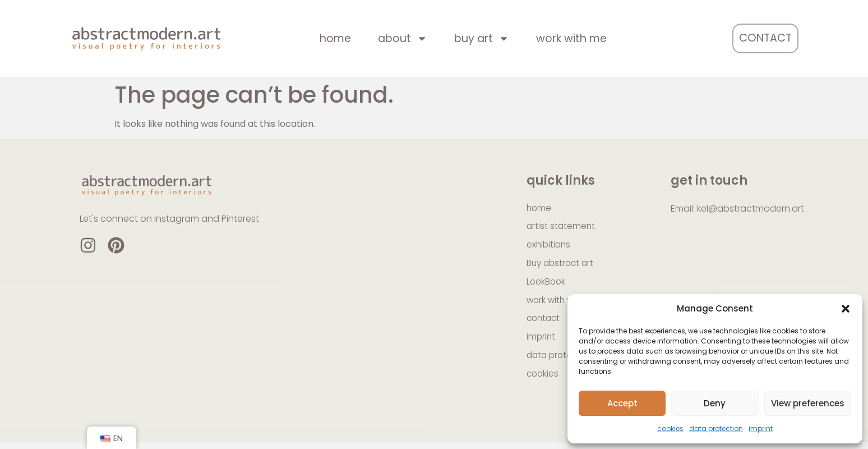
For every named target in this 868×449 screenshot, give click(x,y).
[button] (846, 309)
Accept (622, 403)
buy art (482, 38)
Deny (715, 403)
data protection (716, 429)
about (403, 38)
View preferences (808, 403)
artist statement (562, 228)
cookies (670, 429)
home (335, 38)
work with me (571, 38)
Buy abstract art (562, 266)
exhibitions (550, 247)
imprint (761, 429)
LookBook (547, 285)
